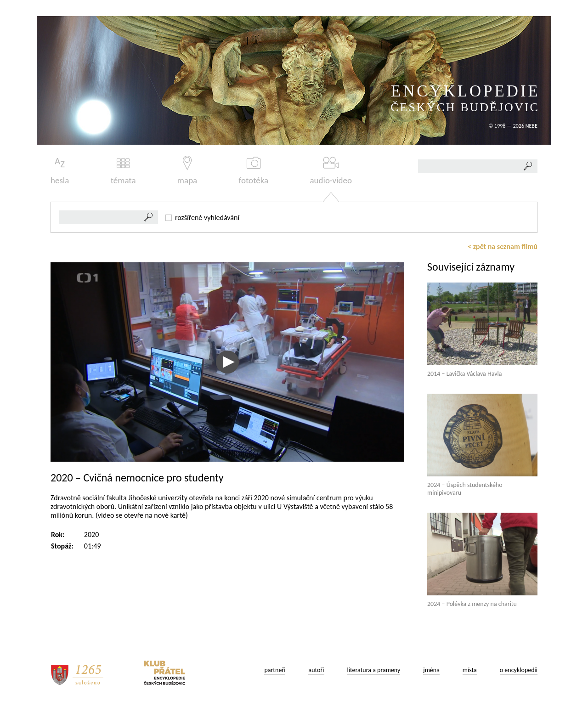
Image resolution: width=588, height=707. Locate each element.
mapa (187, 171)
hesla (60, 171)
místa (470, 670)
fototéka (254, 171)
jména (431, 670)
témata (123, 171)
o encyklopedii (519, 670)
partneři (275, 670)
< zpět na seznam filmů (503, 246)
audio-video (331, 171)
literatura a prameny (374, 670)
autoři (316, 670)
